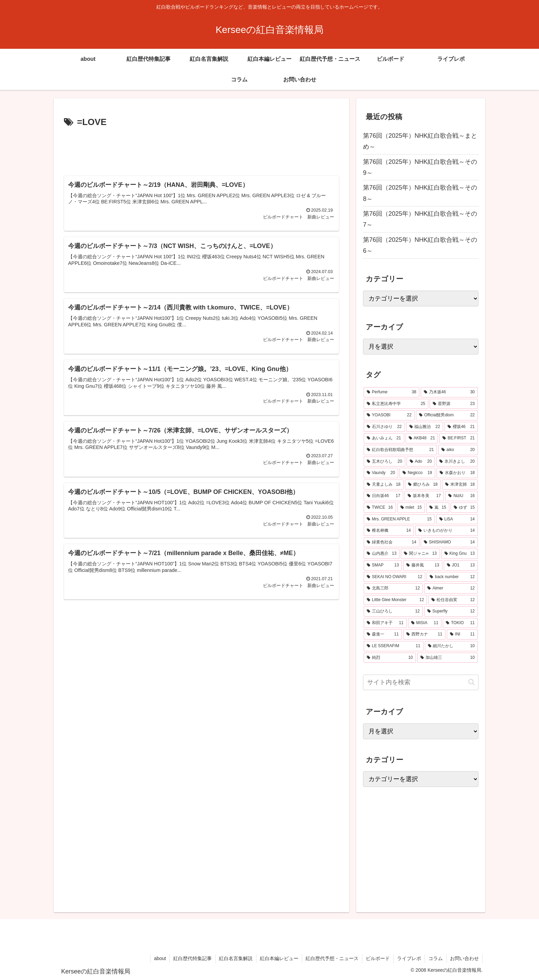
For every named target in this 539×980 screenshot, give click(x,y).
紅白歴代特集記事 (192, 958)
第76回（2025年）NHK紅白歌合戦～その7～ (420, 219)
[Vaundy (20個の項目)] (381, 473)
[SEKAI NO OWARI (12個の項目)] (394, 577)
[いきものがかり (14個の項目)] (447, 531)
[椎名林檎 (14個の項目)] (389, 531)
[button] (471, 682)
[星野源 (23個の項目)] (454, 404)
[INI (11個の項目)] (462, 634)
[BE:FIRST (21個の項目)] (459, 438)
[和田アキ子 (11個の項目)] (385, 623)
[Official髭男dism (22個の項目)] (447, 415)
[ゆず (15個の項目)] (464, 508)
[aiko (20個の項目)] (458, 450)
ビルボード (378, 958)
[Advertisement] (201, 149)
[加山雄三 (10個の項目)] (448, 658)
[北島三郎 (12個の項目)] (393, 588)
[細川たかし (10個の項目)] (451, 646)
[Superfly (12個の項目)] (451, 611)
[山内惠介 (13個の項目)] (382, 554)
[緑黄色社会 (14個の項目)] (392, 542)
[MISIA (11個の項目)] (425, 623)
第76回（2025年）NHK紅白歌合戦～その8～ (420, 193)
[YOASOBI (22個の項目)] (389, 415)
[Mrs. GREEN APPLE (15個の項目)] (399, 519)
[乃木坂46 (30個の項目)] (449, 392)
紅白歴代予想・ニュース (332, 958)
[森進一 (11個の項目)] (383, 634)
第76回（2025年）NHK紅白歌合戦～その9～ (420, 167)
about (160, 958)
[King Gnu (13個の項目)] (460, 554)
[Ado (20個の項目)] (421, 462)
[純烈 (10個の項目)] (390, 658)
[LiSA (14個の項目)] (457, 519)
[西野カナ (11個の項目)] (424, 634)
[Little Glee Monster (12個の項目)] (395, 600)
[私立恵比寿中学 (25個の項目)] (396, 404)
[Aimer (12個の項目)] (451, 588)
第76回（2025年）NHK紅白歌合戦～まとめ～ (420, 141)
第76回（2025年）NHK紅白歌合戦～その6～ (420, 245)
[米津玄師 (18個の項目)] (460, 485)
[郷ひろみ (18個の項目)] (423, 485)
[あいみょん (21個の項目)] (384, 438)
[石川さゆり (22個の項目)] (384, 427)
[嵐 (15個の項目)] (438, 508)
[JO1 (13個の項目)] (461, 565)
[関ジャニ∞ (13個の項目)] (420, 554)
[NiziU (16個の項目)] (461, 496)
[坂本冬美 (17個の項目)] (424, 496)
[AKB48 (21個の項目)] (422, 438)
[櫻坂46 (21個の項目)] (461, 427)
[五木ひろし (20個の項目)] (384, 462)
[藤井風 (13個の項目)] (423, 565)
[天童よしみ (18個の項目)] (384, 485)
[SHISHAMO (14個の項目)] (449, 542)
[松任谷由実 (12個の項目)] (453, 600)
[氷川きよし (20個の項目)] (457, 462)
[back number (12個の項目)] (452, 577)
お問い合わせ (464, 958)
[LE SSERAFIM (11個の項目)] (394, 646)
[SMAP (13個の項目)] (383, 565)
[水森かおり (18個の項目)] (457, 473)
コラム (436, 958)
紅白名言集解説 (236, 958)
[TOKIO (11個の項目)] (460, 623)
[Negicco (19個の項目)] (417, 473)
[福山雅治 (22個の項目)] (425, 427)
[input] (421, 682)
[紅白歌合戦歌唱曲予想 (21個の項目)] (400, 450)
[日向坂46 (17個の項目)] (383, 496)
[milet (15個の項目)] (411, 508)
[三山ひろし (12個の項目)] (393, 611)
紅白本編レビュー (279, 958)
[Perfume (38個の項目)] (392, 392)
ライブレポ (409, 958)
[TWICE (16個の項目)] (380, 508)
